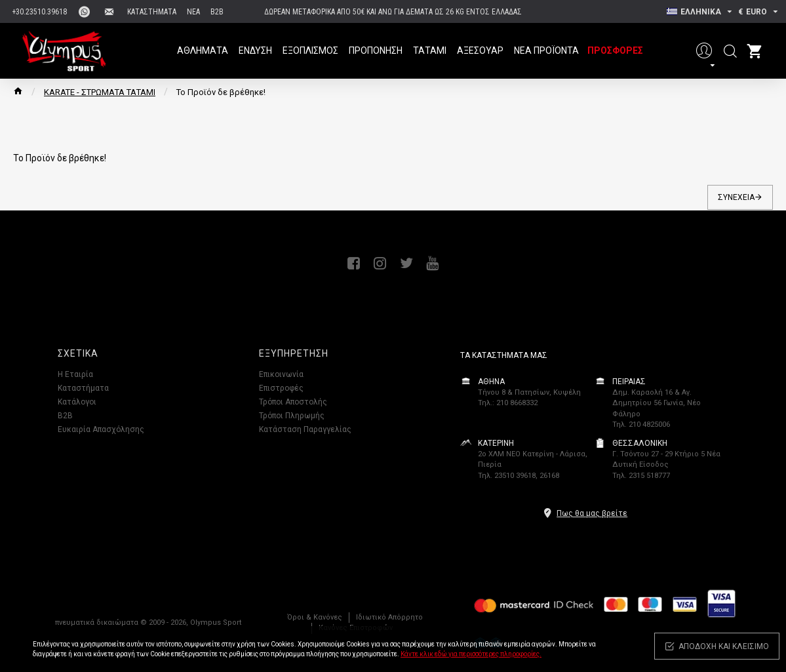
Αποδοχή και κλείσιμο (724, 646)
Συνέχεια (736, 197)
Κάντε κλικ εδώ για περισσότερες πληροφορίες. (471, 654)
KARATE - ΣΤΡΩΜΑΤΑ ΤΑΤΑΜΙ (100, 92)
